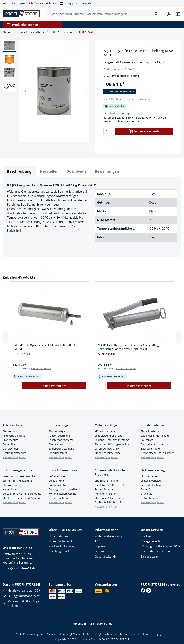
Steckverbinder (12, 485)
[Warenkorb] (178, 14)
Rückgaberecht (151, 541)
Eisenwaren (56, 444)
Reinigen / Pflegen (106, 494)
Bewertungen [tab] (107, 171)
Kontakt (146, 536)
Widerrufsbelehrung (108, 536)
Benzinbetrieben (151, 485)
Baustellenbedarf (153, 425)
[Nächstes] (83, 91)
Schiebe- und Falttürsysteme (112, 440)
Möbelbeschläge (106, 425)
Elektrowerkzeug (153, 470)
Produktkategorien (22, 25)
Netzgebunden (150, 498)
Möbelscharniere (105, 431)
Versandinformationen (156, 551)
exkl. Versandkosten (138, 99)
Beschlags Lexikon (61, 551)
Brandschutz (10, 440)
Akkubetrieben (149, 476)
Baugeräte (147, 440)
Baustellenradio (150, 449)
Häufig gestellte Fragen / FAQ (160, 546)
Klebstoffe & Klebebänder (110, 498)
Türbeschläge (57, 431)
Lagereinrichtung (59, 498)
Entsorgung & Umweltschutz (66, 489)
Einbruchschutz (58, 453)
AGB (98, 541)
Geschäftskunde (106, 556)
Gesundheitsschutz (14, 453)
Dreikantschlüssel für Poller (157, 453)
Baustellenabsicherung (155, 444)
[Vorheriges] (25, 91)
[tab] (19, 172)
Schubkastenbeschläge (109, 436)
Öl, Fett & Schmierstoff (108, 502)
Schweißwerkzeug (151, 481)
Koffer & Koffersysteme (62, 494)
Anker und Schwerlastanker (19, 476)
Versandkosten (82, 634)
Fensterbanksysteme (61, 440)
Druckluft (146, 494)
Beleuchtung (56, 481)
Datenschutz (103, 551)
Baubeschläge (59, 425)
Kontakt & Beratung (62, 546)
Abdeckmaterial (150, 431)
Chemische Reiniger (107, 481)
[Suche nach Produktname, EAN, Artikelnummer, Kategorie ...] (99, 14)
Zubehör (146, 489)
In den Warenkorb (144, 131)
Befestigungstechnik (17, 470)
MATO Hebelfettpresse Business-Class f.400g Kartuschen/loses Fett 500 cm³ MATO (128, 347)
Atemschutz (10, 431)
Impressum (102, 546)
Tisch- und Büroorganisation (112, 444)
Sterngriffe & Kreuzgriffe (17, 481)
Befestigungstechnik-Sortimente (22, 494)
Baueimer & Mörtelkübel (155, 436)
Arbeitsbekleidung (14, 436)
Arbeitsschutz (13, 425)
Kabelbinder (10, 489)
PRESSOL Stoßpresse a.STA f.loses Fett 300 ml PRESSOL (44, 347)
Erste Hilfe (9, 444)
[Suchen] (156, 14)
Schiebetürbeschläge (61, 449)
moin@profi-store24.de (77, 3)
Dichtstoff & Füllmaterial (109, 485)
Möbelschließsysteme (108, 453)
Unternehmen (58, 536)
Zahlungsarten (151, 556)
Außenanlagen (57, 476)
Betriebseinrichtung (63, 470)
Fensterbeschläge (59, 436)
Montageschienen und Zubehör (22, 498)
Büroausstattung (59, 485)
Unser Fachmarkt (60, 541)
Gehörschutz (10, 449)
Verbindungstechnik (107, 449)
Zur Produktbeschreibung (121, 76)
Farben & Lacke (104, 489)
